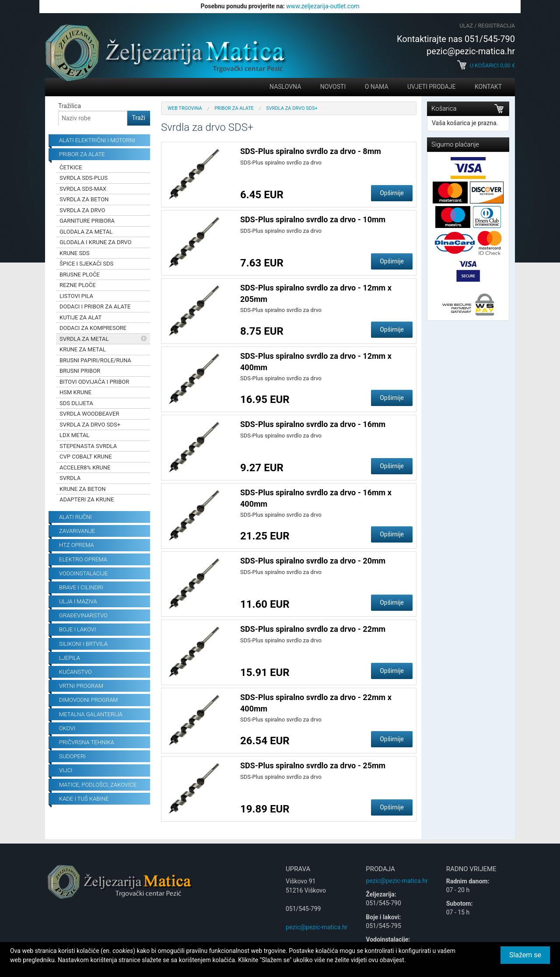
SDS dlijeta (76, 403)
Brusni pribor (80, 371)
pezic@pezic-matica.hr (317, 927)
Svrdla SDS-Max (83, 189)
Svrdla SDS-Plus (84, 178)
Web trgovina (185, 108)
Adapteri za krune (87, 499)
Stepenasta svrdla (88, 446)
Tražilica (70, 106)
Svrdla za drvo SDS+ (90, 425)
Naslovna (285, 87)
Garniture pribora (87, 221)
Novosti (333, 87)
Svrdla (70, 478)
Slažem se (525, 955)
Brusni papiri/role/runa (95, 360)
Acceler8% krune (85, 467)
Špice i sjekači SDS (86, 264)
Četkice (71, 167)
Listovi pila (76, 296)
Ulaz (466, 26)
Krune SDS (74, 253)
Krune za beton (82, 489)
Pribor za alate (234, 108)
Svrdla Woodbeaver (89, 414)
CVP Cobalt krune (86, 457)
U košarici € (486, 65)
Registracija (497, 26)
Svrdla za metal (84, 339)
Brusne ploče (80, 275)
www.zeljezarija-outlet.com (323, 6)
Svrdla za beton (84, 199)
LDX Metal (74, 435)
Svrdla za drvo (82, 210)
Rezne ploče (78, 285)
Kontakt (488, 87)
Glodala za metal (86, 232)
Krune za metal (83, 349)
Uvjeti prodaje (431, 87)
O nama (377, 87)
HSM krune (75, 392)
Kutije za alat (80, 317)
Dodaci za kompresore (93, 328)
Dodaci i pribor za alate (95, 306)
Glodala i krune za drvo (95, 242)
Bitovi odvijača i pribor (94, 382)
